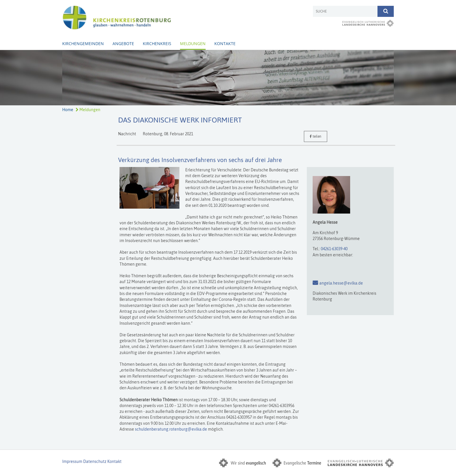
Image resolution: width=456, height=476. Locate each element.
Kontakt (114, 461)
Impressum (72, 461)
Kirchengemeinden (83, 43)
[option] (228, 78)
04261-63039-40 (334, 249)
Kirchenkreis (157, 43)
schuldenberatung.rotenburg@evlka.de (171, 429)
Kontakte (225, 43)
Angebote (123, 43)
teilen (316, 136)
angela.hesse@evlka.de (341, 283)
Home (68, 110)
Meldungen (193, 43)
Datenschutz (95, 461)
